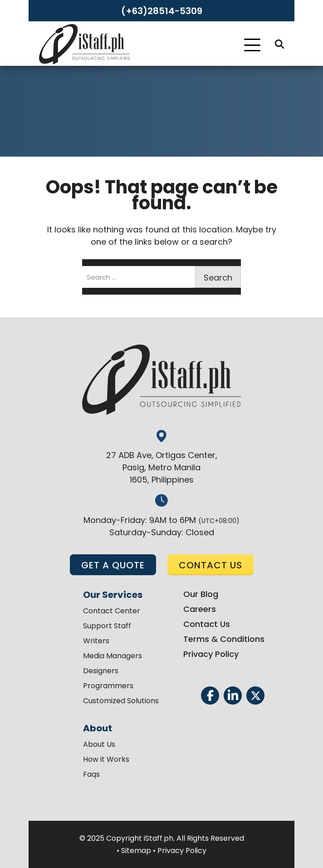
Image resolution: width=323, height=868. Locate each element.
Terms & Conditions (224, 639)
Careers (200, 609)
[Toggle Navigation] (252, 45)
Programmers (108, 686)
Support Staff (107, 626)
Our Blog (201, 594)
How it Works (106, 759)
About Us (99, 744)
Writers (96, 641)
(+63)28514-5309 (162, 11)
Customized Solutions (121, 701)
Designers (101, 671)
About (98, 728)
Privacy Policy (211, 654)
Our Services (113, 595)
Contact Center (112, 611)
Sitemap (136, 851)
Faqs (91, 774)
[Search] (279, 44)
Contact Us (207, 624)
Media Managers (113, 656)
